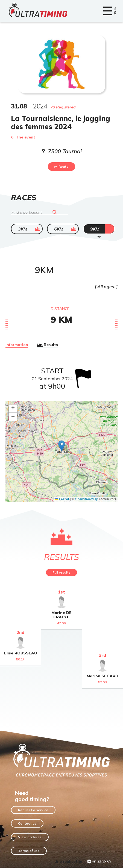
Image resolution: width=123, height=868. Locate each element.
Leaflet (62, 499)
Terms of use (29, 851)
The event (23, 137)
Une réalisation (69, 861)
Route (61, 166)
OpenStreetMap (87, 499)
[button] (62, 446)
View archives (30, 837)
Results (47, 345)
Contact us (27, 823)
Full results (61, 572)
